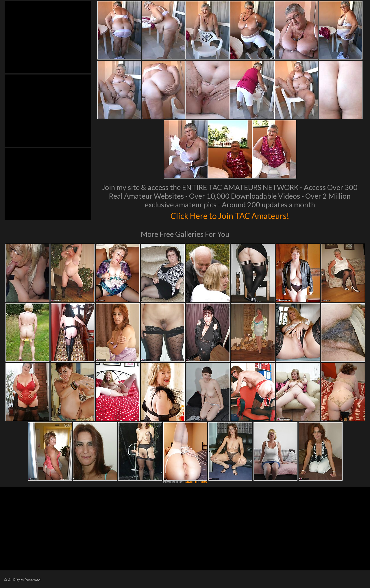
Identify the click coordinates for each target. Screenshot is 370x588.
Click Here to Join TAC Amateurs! (230, 215)
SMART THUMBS (195, 482)
